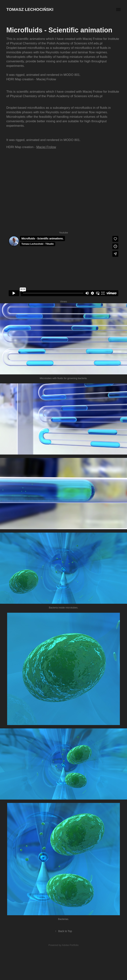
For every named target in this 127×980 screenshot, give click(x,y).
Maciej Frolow (46, 147)
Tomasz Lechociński (30, 9)
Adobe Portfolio (70, 945)
